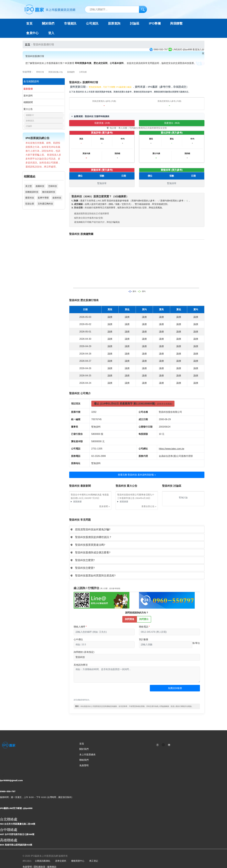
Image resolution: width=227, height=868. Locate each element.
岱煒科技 (53, 186)
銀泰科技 (57, 198)
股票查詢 (114, 23)
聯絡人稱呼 (79, 627)
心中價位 (78, 639)
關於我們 (84, 749)
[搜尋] (143, 9)
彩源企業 (30, 204)
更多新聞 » (104, 506)
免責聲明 (84, 765)
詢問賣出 (144, 619)
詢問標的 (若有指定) (84, 652)
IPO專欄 (155, 23)
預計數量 (144, 639)
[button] (137, 529)
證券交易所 (61, 861)
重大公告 (28, 109)
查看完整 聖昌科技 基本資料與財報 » (137, 475)
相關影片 (30, 115)
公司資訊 (92, 23)
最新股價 (28, 89)
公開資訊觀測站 (42, 861)
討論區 (135, 23)
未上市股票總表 (87, 755)
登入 (51, 33)
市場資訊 (70, 23)
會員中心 (32, 33)
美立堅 (29, 186)
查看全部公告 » (149, 506)
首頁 (29, 23)
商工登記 (94, 861)
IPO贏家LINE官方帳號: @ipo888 (16, 808)
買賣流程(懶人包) (56, 72)
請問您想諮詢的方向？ (137, 613)
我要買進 (102, 123)
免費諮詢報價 (175, 688)
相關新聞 (28, 102)
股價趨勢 (71, 72)
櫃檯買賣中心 (78, 861)
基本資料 (28, 96)
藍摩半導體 (43, 198)
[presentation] (96, 692)
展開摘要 (77, 502)
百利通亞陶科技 (45, 204)
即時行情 (40, 72)
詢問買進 (130, 619)
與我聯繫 (176, 23)
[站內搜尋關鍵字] (116, 9)
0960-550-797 (8, 791)
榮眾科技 (30, 198)
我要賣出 (172, 123)
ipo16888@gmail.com (11, 780)
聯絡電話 (144, 627)
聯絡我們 (84, 760)
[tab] (137, 529)
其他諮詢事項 (81, 665)
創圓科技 (40, 186)
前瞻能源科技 (32, 192)
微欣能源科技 (49, 192)
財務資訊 (30, 121)
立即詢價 (83, 72)
